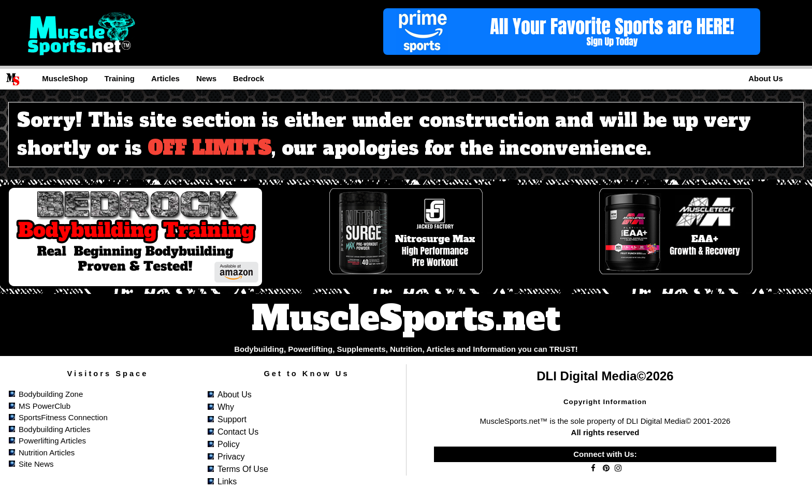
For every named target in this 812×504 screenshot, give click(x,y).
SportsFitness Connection (63, 417)
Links (227, 481)
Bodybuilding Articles (54, 429)
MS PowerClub (45, 406)
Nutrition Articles (47, 453)
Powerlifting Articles (52, 441)
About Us (235, 395)
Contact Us (238, 432)
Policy (229, 444)
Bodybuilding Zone (51, 394)
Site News (36, 464)
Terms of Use (243, 469)
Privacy (231, 457)
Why (226, 407)
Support (232, 419)
